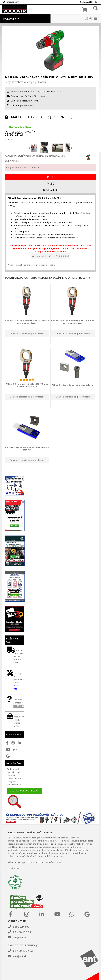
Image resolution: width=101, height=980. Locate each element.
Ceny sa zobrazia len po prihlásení (26, 82)
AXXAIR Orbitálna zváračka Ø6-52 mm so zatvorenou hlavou (27, 322)
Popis (51, 177)
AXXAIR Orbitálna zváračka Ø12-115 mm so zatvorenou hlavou (27, 385)
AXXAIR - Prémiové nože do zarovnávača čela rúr (27, 449)
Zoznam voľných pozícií (25, 791)
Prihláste (15, 92)
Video (35, 117)
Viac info (16, 687)
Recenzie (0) (60, 117)
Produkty (10, 19)
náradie (49, 841)
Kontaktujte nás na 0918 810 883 (51, 256)
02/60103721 (14, 135)
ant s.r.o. (14, 869)
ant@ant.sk (20, 938)
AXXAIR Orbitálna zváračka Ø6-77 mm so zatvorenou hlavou (73, 322)
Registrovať (85, 2)
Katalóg (14, 117)
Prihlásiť (95, 2)
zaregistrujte (36, 92)
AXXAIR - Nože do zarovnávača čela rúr (73, 385)
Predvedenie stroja (19, 127)
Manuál (8, 140)
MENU (91, 19)
